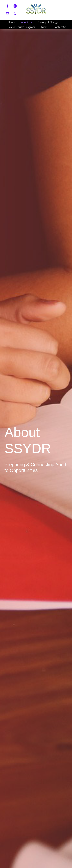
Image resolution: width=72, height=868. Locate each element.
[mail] (8, 14)
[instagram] (15, 6)
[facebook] (8, 6)
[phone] (15, 14)
